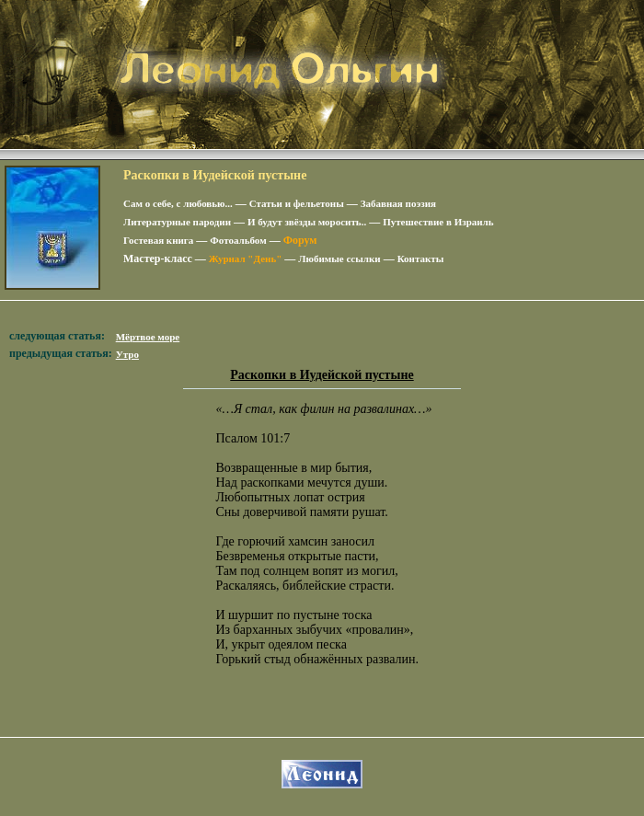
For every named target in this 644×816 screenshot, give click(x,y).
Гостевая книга (158, 240)
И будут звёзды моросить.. (307, 222)
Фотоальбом (238, 240)
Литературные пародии (177, 222)
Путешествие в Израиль (438, 222)
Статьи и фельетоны (297, 203)
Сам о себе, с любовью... (178, 203)
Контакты (421, 259)
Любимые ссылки (339, 259)
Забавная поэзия (398, 203)
